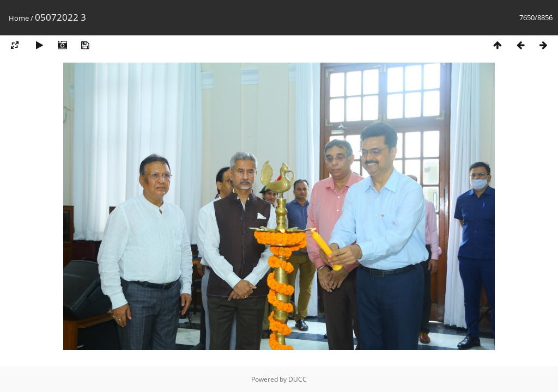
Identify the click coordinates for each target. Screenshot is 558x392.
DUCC (298, 379)
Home (19, 18)
